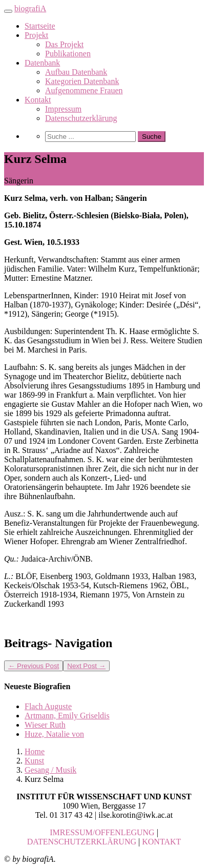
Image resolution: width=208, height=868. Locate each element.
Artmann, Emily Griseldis (67, 716)
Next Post (86, 666)
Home (35, 751)
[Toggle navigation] (8, 11)
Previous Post (34, 666)
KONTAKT (161, 842)
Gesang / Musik (50, 770)
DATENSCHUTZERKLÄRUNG (82, 842)
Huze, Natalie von (54, 734)
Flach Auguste (48, 706)
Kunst (34, 761)
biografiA (30, 8)
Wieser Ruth (45, 725)
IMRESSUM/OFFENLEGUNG (102, 832)
